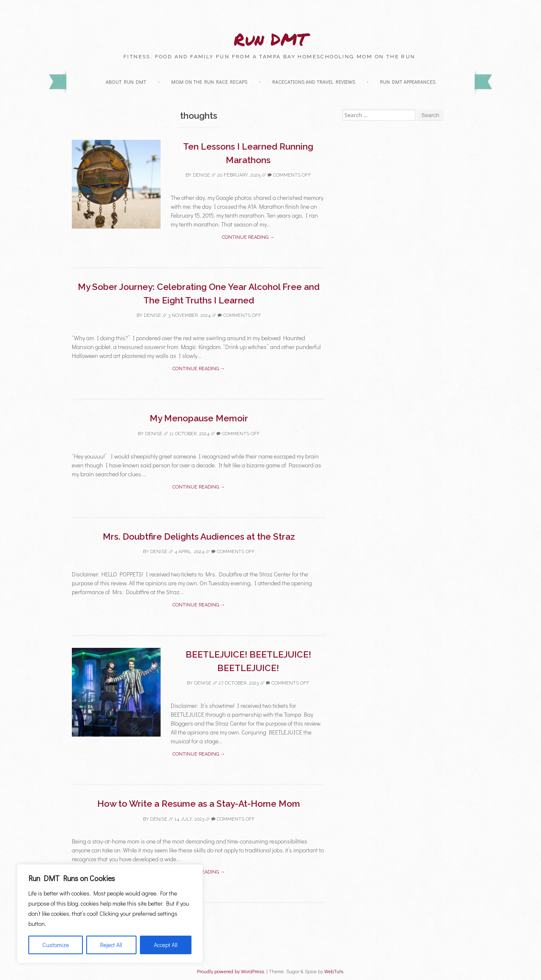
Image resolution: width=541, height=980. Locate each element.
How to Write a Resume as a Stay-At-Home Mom (199, 804)
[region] (110, 914)
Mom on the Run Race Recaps (209, 82)
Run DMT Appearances (408, 82)
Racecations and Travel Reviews (314, 82)
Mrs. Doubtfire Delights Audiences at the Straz (199, 536)
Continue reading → (248, 237)
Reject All (111, 945)
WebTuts (334, 971)
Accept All (166, 945)
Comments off (289, 175)
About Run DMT (126, 82)
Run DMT (270, 39)
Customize (56, 945)
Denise (201, 175)
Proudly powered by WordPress (231, 971)
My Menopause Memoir (199, 418)
